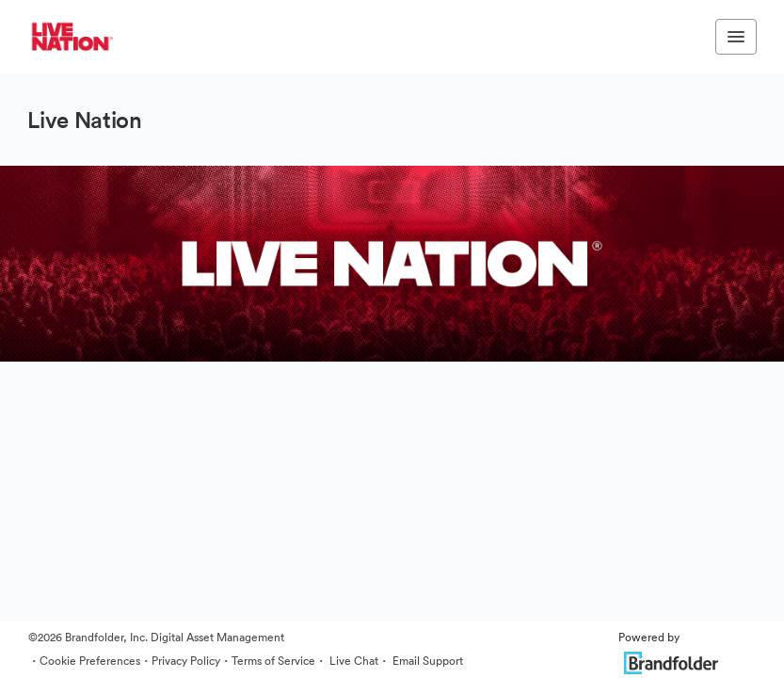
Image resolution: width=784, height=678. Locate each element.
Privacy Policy (186, 661)
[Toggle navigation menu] (736, 37)
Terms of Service (273, 661)
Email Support (426, 661)
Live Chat (352, 661)
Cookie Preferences (90, 661)
